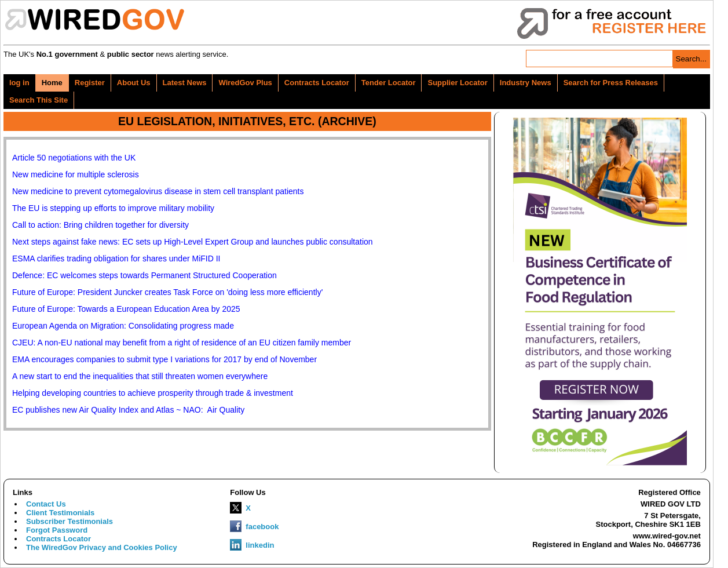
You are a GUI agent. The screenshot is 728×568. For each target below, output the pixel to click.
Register (90, 83)
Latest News (185, 83)
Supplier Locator (457, 83)
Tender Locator (389, 83)
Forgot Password (57, 530)
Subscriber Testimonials (69, 521)
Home (52, 83)
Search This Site (39, 100)
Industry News (526, 83)
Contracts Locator (317, 83)
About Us (134, 83)
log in (19, 83)
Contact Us (46, 504)
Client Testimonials (60, 513)
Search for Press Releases (611, 83)
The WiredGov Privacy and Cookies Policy (102, 547)
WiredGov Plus (245, 83)
